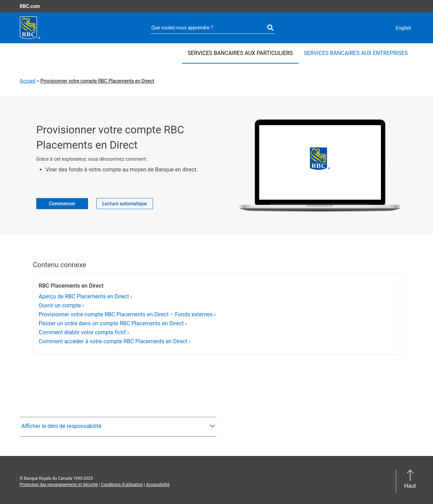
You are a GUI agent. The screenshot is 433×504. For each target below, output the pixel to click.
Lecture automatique (125, 204)
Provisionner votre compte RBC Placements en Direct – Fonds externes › (127, 314)
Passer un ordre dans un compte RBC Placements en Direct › (113, 323)
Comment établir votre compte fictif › (84, 332)
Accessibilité (158, 485)
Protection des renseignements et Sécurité (59, 485)
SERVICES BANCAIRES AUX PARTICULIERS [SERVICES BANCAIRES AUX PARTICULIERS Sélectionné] (240, 53)
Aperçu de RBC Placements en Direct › (85, 296)
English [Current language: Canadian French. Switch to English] (403, 28)
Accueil (28, 81)
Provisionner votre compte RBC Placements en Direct (97, 81)
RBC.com (30, 6)
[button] (118, 426)
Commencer (62, 204)
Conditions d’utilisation (122, 485)
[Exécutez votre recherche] (270, 28)
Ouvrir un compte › (61, 305)
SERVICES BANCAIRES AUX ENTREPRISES (356, 53)
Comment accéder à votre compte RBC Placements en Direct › (115, 341)
